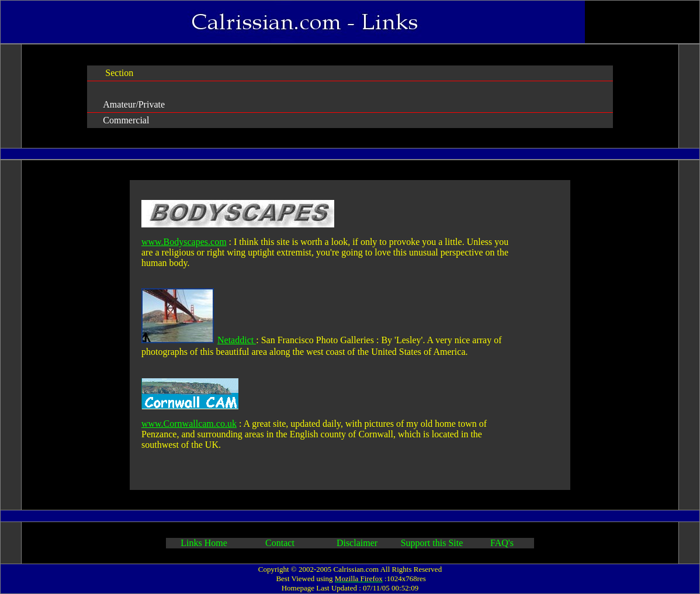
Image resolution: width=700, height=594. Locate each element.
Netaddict (237, 340)
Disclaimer (356, 543)
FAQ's (502, 543)
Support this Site (432, 543)
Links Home (204, 543)
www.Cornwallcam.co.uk (189, 424)
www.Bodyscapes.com (184, 242)
